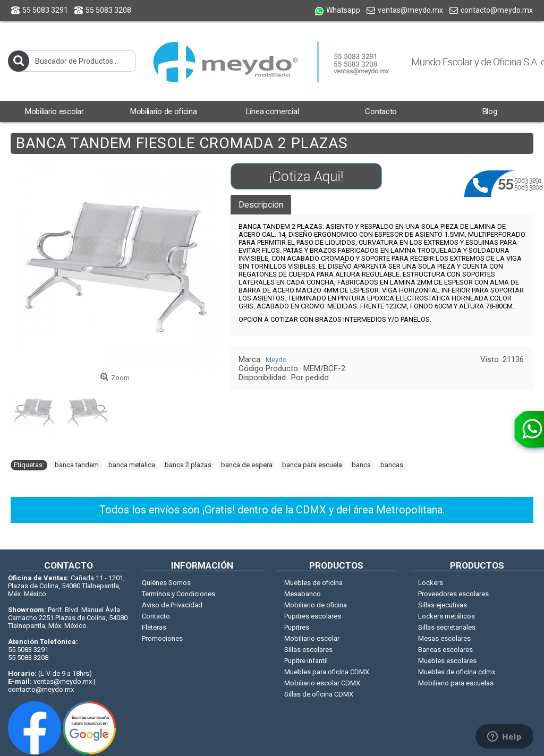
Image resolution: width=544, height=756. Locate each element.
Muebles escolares (447, 661)
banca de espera (247, 465)
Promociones (162, 638)
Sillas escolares (308, 650)
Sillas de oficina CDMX (319, 694)
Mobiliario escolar (312, 638)
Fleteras (154, 627)
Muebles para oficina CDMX (327, 672)
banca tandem (77, 465)
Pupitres (297, 627)
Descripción (261, 205)
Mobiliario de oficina (316, 605)
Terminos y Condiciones (178, 594)
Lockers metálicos (447, 616)
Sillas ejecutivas (443, 605)
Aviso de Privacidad (172, 605)
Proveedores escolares (453, 594)
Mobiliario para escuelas (456, 683)
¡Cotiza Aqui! (306, 176)
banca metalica (132, 465)
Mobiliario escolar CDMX (322, 683)
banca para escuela (312, 465)
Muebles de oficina (313, 583)
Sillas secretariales (447, 627)
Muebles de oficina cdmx (457, 672)
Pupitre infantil (306, 661)
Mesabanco (303, 594)
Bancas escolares (445, 650)
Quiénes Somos (166, 583)
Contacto (156, 616)
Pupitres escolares (313, 616)
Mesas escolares (444, 638)
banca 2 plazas (188, 465)
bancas (392, 465)
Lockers (431, 583)
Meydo (276, 360)
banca (361, 465)
